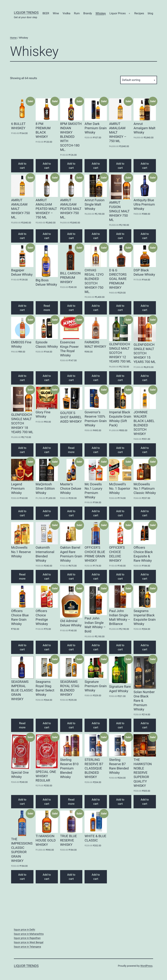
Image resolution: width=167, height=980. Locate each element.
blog (150, 13)
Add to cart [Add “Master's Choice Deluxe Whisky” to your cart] (71, 513)
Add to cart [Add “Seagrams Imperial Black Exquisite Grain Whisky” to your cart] (145, 647)
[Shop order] (139, 80)
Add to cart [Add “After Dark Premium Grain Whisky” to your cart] (96, 166)
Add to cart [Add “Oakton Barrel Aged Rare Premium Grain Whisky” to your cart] (71, 577)
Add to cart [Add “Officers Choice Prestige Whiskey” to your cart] (47, 647)
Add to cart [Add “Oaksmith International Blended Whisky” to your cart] (47, 577)
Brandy (88, 13)
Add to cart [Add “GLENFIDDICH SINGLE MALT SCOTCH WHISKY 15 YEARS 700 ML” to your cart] (145, 378)
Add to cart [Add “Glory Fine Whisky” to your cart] (47, 450)
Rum (77, 13)
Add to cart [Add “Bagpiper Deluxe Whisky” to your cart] (22, 308)
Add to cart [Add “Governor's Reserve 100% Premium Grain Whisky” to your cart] (96, 450)
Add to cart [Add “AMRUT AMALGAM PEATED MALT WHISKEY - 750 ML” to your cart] (47, 236)
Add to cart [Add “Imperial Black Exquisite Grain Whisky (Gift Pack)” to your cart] (120, 450)
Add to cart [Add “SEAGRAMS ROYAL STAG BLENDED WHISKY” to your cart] (71, 725)
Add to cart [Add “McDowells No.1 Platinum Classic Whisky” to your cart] (145, 513)
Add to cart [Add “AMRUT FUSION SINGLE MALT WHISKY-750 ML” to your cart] (120, 236)
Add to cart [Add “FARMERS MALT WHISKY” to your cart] (96, 378)
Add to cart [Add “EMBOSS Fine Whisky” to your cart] (22, 378)
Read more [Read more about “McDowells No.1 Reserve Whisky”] (22, 577)
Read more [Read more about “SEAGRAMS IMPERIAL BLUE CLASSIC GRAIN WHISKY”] (22, 725)
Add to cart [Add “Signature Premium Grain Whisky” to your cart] (96, 725)
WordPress (146, 966)
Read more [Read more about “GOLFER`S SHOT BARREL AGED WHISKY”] (71, 450)
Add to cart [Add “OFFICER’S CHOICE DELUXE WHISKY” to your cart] (120, 577)
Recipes (139, 13)
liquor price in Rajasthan (27, 938)
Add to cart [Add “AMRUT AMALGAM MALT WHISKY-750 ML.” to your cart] (22, 236)
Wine (56, 13)
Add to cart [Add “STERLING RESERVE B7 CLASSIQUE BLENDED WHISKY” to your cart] (96, 802)
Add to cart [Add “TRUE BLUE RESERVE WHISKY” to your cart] (71, 877)
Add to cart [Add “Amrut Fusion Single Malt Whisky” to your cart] (96, 236)
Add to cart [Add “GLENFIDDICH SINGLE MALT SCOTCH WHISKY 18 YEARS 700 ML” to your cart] (22, 450)
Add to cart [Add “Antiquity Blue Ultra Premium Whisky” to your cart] (145, 236)
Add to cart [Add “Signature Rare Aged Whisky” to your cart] (120, 725)
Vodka (66, 13)
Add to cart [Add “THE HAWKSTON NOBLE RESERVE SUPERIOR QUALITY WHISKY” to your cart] (145, 802)
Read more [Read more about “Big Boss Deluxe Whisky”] (47, 308)
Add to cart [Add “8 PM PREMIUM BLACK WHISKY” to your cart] (47, 166)
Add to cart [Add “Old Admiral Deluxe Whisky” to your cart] (71, 647)
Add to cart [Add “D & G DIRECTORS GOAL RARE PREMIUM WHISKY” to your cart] (120, 308)
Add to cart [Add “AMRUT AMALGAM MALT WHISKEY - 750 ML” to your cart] (120, 166)
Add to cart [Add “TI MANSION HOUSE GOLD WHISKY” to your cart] (47, 877)
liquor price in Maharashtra (29, 934)
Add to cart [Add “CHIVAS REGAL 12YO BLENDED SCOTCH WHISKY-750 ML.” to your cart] (96, 308)
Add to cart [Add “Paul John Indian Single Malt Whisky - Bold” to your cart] (96, 647)
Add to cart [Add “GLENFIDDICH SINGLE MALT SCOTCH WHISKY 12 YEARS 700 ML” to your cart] (120, 378)
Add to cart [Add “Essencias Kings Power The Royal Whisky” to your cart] (71, 378)
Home (13, 38)
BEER (46, 13)
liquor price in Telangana (27, 947)
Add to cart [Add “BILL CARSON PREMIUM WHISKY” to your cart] (71, 308)
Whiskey (101, 13)
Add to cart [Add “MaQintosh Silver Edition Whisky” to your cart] (47, 513)
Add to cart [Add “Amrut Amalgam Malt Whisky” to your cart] (145, 166)
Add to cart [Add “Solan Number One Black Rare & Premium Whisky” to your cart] (145, 725)
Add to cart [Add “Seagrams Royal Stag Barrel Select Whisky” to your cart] (47, 725)
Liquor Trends (26, 13)
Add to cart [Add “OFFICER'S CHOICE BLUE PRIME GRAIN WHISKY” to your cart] (96, 577)
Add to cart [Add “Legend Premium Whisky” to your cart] (22, 513)
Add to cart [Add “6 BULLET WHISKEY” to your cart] (22, 166)
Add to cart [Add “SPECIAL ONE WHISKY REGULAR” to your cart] (47, 802)
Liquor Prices (118, 13)
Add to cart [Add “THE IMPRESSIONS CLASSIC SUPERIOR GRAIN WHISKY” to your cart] (22, 877)
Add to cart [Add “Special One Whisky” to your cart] (22, 802)
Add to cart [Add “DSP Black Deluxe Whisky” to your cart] (145, 308)
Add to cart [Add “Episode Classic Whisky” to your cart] (47, 378)
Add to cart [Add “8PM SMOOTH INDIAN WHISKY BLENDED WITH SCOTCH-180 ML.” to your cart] (71, 166)
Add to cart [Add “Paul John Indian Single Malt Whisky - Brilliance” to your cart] (120, 647)
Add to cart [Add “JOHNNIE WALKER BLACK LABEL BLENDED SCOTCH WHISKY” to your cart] (145, 450)
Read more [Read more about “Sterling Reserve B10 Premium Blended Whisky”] (71, 802)
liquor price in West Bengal (29, 942)
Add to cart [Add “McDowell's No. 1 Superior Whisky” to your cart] (120, 513)
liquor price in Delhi (25, 930)
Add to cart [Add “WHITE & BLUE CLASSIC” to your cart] (96, 877)
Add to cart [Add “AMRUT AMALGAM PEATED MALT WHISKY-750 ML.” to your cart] (71, 236)
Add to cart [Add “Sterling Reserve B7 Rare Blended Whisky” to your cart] (120, 802)
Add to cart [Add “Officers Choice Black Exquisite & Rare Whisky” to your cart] (145, 577)
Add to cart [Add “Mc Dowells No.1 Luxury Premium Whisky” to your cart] (96, 513)
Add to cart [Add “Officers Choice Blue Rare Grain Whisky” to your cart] (22, 647)
